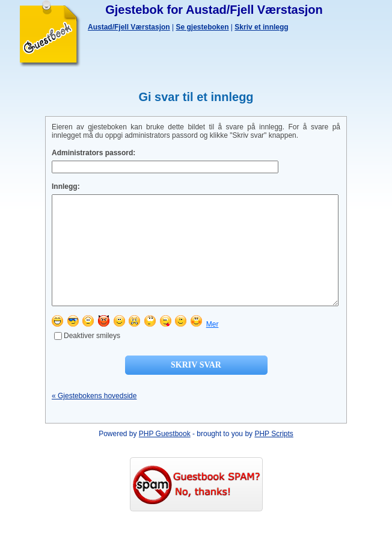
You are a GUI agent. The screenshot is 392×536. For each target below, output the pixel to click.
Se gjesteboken (203, 27)
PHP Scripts (274, 455)
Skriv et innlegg (261, 27)
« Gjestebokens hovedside (94, 417)
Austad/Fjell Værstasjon (129, 27)
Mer (213, 346)
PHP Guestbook (165, 455)
